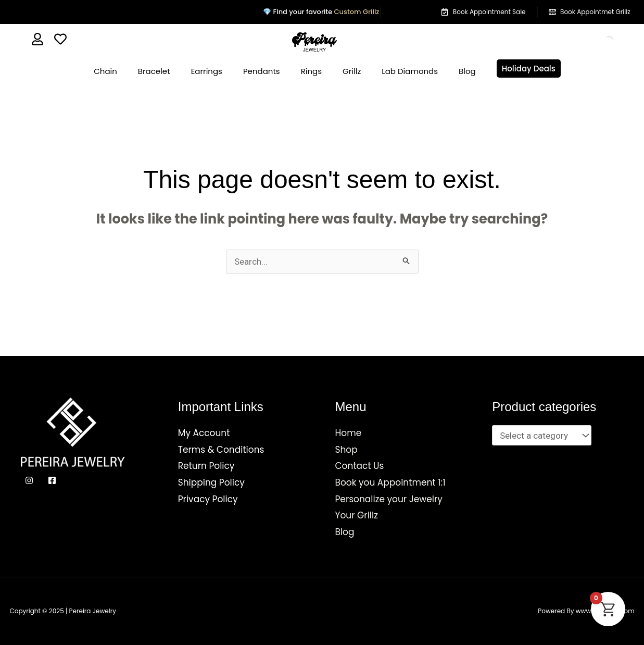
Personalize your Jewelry (389, 499)
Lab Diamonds (410, 71)
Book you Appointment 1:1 (390, 482)
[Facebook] (52, 480)
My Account (204, 433)
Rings (311, 71)
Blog (467, 71)
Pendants (262, 71)
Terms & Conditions (221, 450)
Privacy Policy (208, 499)
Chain (105, 71)
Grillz (352, 71)
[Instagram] (29, 480)
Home (349, 433)
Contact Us (360, 466)
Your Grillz (357, 515)
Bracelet (154, 71)
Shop (346, 450)
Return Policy (206, 466)
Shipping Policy (211, 482)
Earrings (207, 71)
